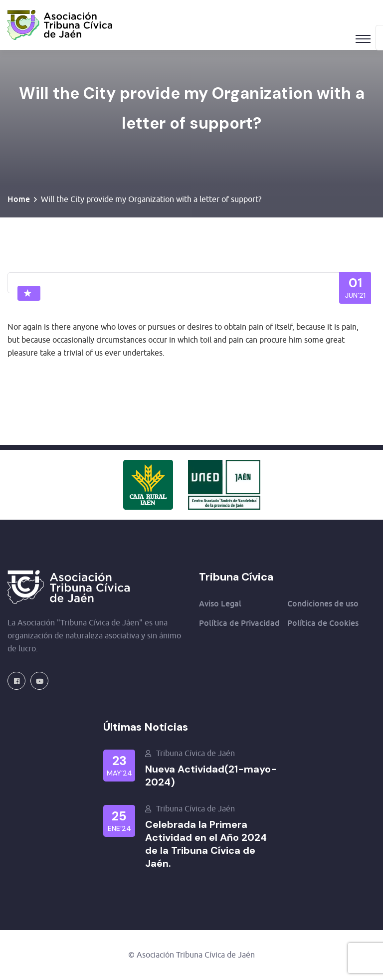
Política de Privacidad (239, 623)
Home (19, 199)
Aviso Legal (220, 603)
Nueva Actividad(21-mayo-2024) (211, 776)
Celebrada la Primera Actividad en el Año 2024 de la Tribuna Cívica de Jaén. (206, 844)
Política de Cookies (323, 623)
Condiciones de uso (323, 603)
